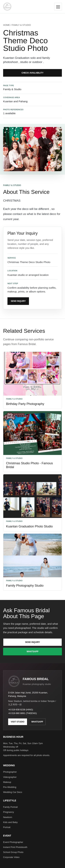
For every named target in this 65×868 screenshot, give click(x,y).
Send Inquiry (18, 301)
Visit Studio (18, 722)
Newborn (8, 817)
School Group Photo (13, 852)
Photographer (10, 772)
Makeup (7, 782)
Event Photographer (13, 842)
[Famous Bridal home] (7, 7)
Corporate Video (11, 857)
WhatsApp (33, 652)
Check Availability (32, 73)
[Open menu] (58, 7)
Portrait (7, 827)
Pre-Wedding (10, 787)
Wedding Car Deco (13, 792)
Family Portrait (10, 807)
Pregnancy (8, 812)
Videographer (10, 777)
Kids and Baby (10, 822)
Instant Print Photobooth (15, 847)
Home (6, 25)
